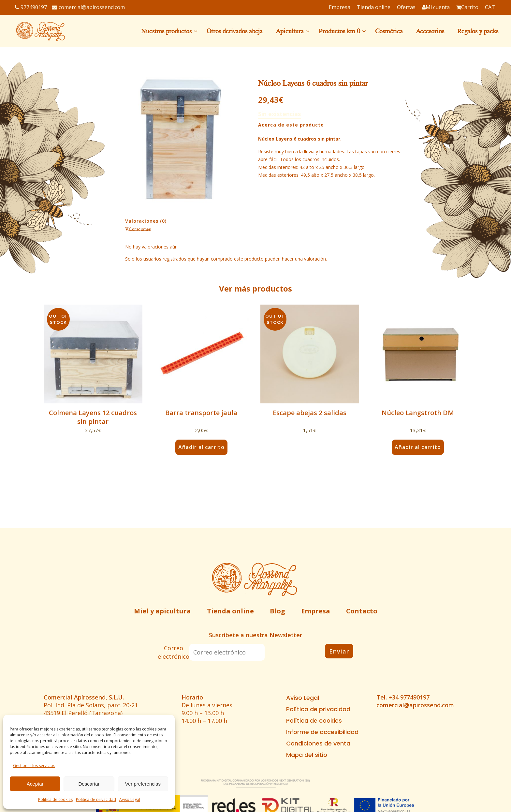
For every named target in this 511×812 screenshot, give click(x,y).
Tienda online (230, 611)
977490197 (31, 7)
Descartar (89, 784)
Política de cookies (55, 799)
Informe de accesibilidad (322, 732)
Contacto (362, 611)
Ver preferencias (143, 784)
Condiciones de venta (318, 744)
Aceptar (35, 784)
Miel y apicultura (162, 611)
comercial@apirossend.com (88, 7)
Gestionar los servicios (34, 766)
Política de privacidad (96, 799)
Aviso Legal (130, 799)
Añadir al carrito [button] (201, 447)
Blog (277, 611)
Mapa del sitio (307, 755)
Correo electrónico (174, 652)
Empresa (316, 611)
